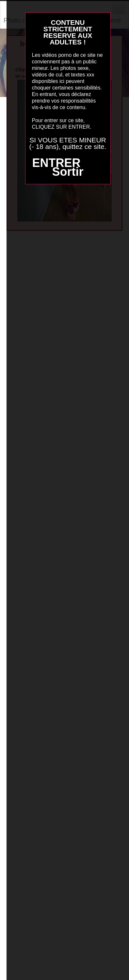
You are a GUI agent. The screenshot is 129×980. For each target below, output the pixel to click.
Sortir (68, 172)
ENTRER (56, 163)
